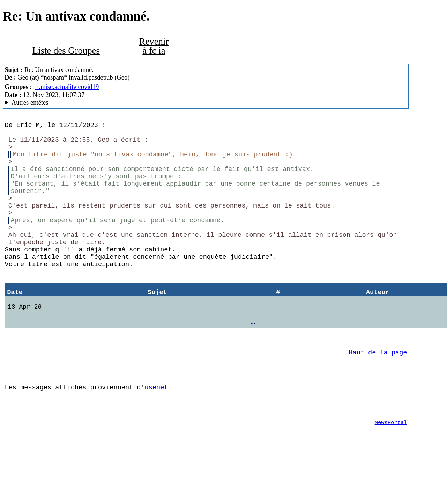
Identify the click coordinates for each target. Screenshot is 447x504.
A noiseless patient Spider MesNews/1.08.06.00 (206, 103)
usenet (157, 430)
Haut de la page (378, 390)
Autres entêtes (30, 102)
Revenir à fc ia (154, 46)
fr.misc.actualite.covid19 (67, 87)
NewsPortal (391, 469)
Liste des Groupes (66, 51)
